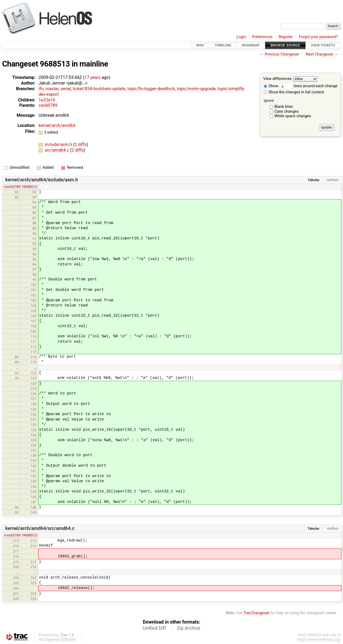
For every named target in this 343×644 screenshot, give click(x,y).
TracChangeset (256, 613)
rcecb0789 (12, 187)
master (52, 89)
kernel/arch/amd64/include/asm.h (42, 180)
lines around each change (309, 86)
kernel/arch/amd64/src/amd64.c (40, 528)
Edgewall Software (60, 640)
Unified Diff (154, 628)
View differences (277, 79)
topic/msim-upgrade (196, 89)
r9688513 (29, 187)
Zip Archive (189, 628)
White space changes (293, 116)
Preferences (262, 37)
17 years (92, 77)
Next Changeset (319, 54)
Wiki (200, 45)
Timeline (223, 45)
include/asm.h (59, 144)
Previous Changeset (282, 54)
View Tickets (323, 45)
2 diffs (81, 144)
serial (66, 89)
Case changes (286, 111)
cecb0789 (48, 105)
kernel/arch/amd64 (57, 125)
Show (271, 86)
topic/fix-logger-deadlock (151, 89)
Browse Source (285, 45)
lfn (41, 89)
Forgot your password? (318, 37)
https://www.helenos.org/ (319, 640)
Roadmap (251, 45)
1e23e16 (47, 100)
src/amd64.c (57, 150)
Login (241, 37)
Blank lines (284, 107)
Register (286, 37)
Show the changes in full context (294, 92)
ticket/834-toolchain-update (99, 89)
